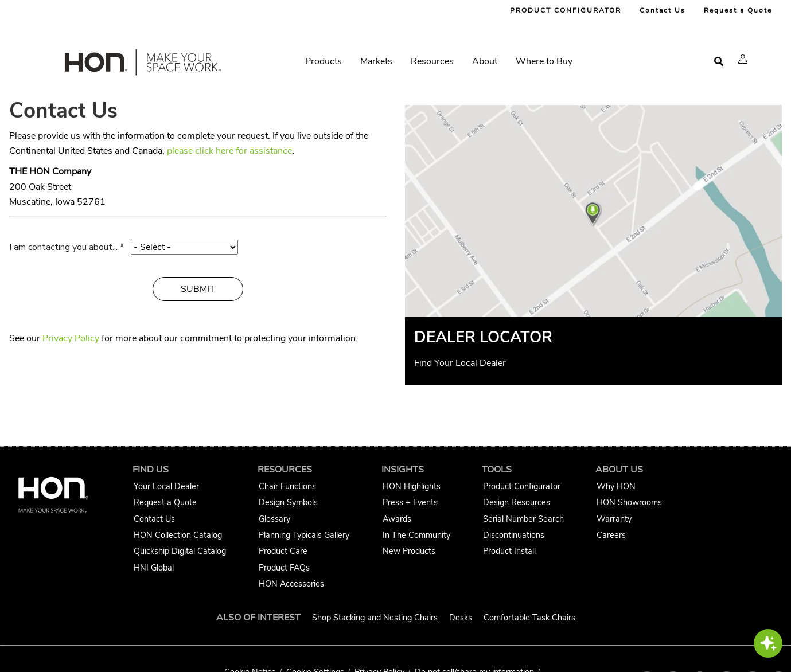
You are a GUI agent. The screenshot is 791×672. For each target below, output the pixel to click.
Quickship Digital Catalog (180, 551)
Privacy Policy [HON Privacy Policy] (71, 338)
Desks (461, 618)
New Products (409, 551)
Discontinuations (514, 535)
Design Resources (517, 502)
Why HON (616, 486)
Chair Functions (287, 486)
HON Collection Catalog (178, 535)
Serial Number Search (523, 519)
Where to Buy (544, 61)
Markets (376, 61)
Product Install (509, 551)
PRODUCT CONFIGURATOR (566, 10)
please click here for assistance (229, 151)
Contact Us (663, 10)
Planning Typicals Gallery (304, 535)
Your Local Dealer (166, 486)
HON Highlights (412, 486)
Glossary (274, 519)
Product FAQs (284, 568)
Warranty (614, 519)
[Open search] (719, 62)
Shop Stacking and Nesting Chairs (375, 618)
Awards (397, 519)
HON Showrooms (629, 502)
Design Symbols (288, 502)
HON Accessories (291, 584)
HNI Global (154, 568)
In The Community (416, 535)
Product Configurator (522, 486)
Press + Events (410, 502)
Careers (611, 535)
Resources (432, 61)
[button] (743, 59)
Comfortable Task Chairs (529, 618)
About (485, 61)
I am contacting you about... (63, 247)
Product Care (283, 551)
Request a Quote (738, 10)
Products (324, 61)
